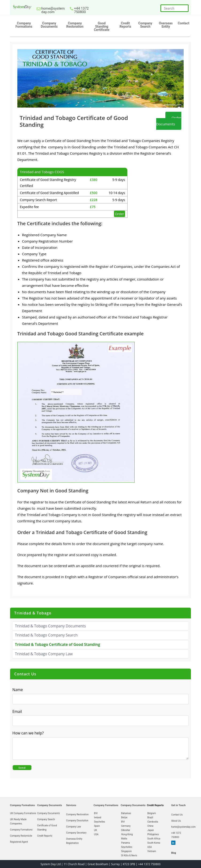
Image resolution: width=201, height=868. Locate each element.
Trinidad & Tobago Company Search (46, 635)
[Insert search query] (174, 8)
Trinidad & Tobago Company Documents (50, 626)
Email (18, 712)
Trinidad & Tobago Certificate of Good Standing (57, 644)
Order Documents (169, 121)
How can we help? (29, 733)
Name (18, 690)
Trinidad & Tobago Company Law (44, 654)
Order (119, 214)
